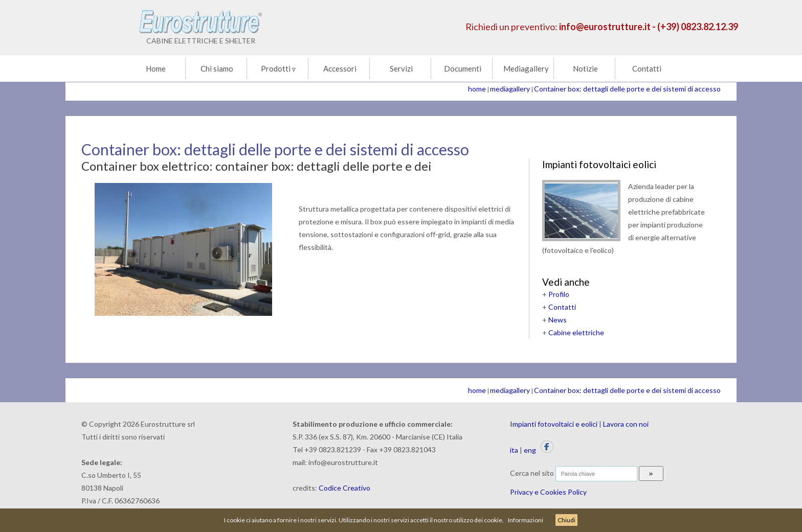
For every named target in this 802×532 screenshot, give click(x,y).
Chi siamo (217, 68)
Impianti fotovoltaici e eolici (554, 424)
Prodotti (278, 68)
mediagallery (510, 89)
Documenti (463, 68)
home (477, 89)
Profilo (559, 294)
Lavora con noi (626, 424)
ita (514, 450)
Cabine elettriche (576, 332)
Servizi (401, 68)
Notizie (585, 68)
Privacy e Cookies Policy (548, 492)
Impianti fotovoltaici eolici (599, 164)
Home (156, 68)
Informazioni (526, 520)
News (558, 320)
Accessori (340, 68)
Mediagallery (526, 68)
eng (530, 450)
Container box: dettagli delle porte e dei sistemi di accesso (627, 89)
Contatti (647, 68)
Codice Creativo (344, 488)
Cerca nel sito (532, 473)
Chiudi (566, 520)
